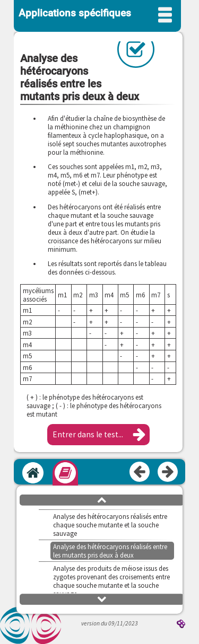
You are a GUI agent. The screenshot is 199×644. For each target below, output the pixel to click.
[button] (98, 435)
